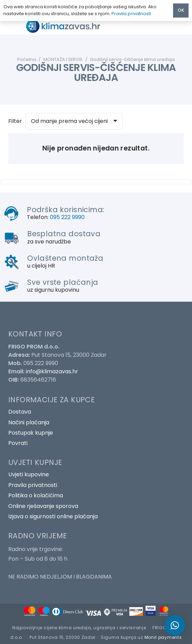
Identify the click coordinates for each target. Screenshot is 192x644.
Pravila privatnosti (33, 485)
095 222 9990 (67, 217)
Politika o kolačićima (36, 495)
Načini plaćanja (29, 422)
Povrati (18, 443)
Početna (27, 59)
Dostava (20, 412)
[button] (175, 625)
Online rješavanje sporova (43, 506)
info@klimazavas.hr (52, 371)
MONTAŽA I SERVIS (63, 59)
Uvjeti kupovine (29, 474)
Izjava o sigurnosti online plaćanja (53, 516)
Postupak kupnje (31, 433)
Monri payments (163, 637)
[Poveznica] (69, 26)
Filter (15, 121)
